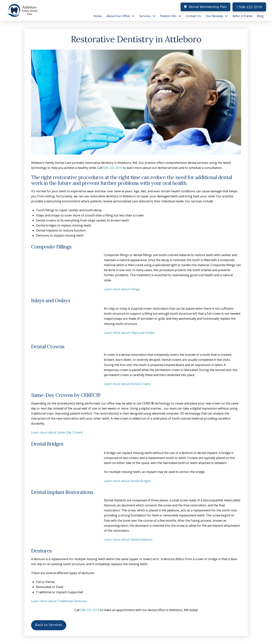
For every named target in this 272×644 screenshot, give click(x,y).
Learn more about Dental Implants (128, 539)
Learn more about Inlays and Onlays (129, 333)
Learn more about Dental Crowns (127, 384)
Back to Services (49, 625)
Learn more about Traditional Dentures (59, 601)
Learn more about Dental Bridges (127, 481)
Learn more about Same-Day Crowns (57, 432)
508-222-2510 (249, 7)
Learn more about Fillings (122, 289)
